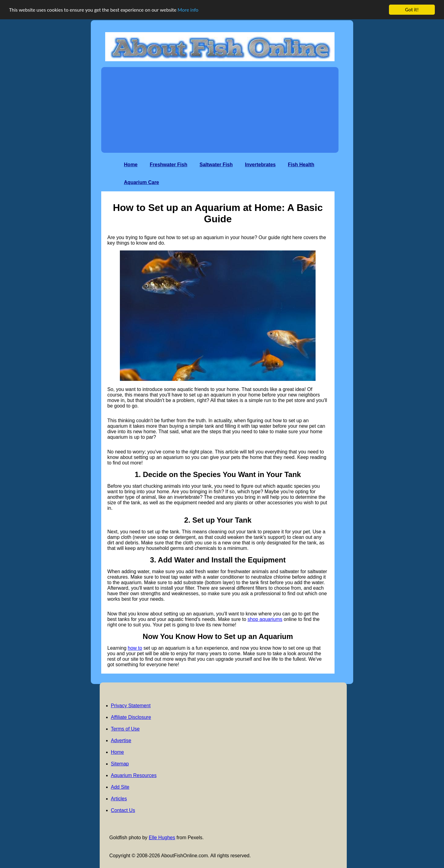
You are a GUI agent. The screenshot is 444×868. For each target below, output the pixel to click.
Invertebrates (260, 165)
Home (131, 165)
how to (135, 648)
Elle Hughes (162, 838)
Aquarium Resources (134, 775)
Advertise (121, 740)
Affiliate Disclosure (131, 717)
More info (188, 10)
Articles (119, 799)
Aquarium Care (141, 182)
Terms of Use (125, 729)
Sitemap (120, 764)
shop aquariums (265, 619)
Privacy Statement (131, 706)
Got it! (412, 10)
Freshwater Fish (169, 165)
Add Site (120, 787)
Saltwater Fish (216, 165)
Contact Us (123, 810)
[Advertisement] (220, 110)
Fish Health (301, 165)
